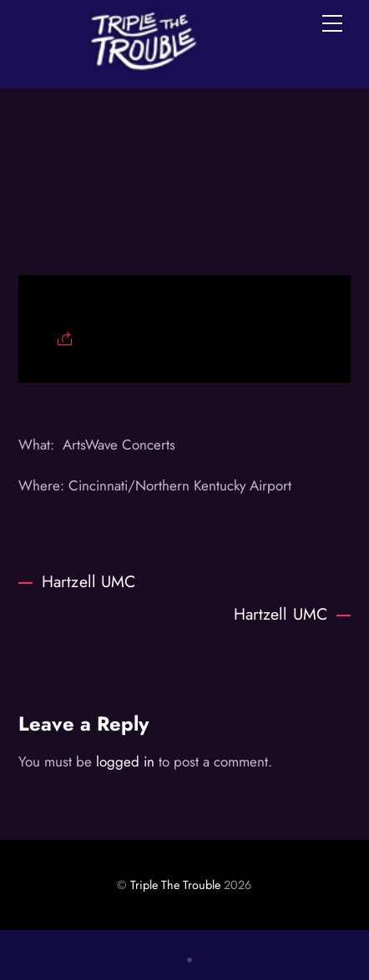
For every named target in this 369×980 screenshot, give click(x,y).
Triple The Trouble (175, 885)
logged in (125, 761)
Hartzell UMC (77, 581)
